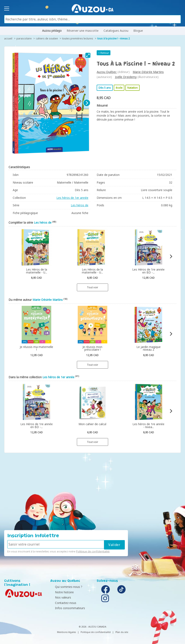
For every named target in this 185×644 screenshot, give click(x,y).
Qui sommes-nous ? (65, 587)
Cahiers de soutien (47, 38)
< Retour (104, 53)
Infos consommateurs (66, 608)
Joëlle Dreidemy (126, 77)
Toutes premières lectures (78, 38)
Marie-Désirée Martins (148, 72)
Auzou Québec (107, 72)
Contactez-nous (62, 603)
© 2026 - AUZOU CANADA (92, 627)
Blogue (138, 31)
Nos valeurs (59, 597)
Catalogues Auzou (116, 31)
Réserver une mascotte (83, 31)
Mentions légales (66, 632)
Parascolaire (24, 38)
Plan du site (122, 632)
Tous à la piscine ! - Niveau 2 (114, 38)
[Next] (87, 103)
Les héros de (80, 205)
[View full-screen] (88, 55)
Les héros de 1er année (72, 198)
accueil (8, 38)
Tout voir (92, 287)
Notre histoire (61, 592)
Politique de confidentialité (93, 551)
